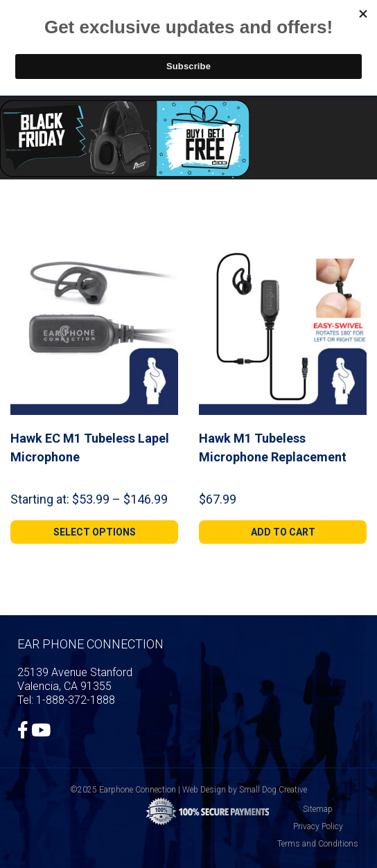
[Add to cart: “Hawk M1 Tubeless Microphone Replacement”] (283, 532)
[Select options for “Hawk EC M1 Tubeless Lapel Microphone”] (94, 532)
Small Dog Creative (273, 790)
